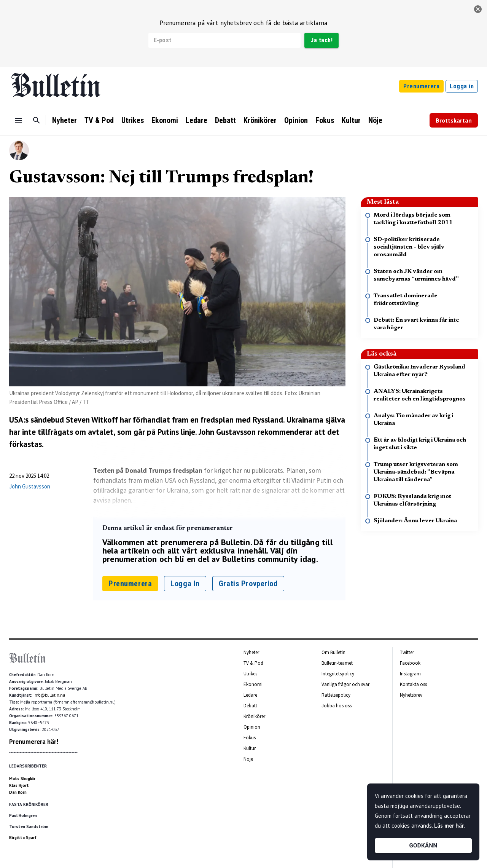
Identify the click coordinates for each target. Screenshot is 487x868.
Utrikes (133, 120)
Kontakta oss (413, 684)
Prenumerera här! (34, 742)
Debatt (225, 120)
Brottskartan (454, 120)
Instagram (410, 674)
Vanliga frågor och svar (345, 684)
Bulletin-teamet (337, 663)
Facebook (410, 663)
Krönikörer (260, 120)
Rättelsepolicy (336, 695)
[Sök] (37, 120)
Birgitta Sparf (23, 838)
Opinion (296, 120)
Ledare (197, 120)
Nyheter (64, 120)
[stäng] (478, 9)
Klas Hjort (19, 785)
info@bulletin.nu (49, 695)
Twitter (407, 652)
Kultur (351, 120)
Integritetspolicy (338, 674)
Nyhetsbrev (411, 695)
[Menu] (18, 120)
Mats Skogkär (22, 779)
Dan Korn (18, 792)
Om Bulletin (333, 652)
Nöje (375, 120)
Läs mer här (449, 826)
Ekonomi (165, 120)
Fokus (325, 120)
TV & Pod (99, 120)
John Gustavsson (30, 486)
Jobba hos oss (337, 706)
